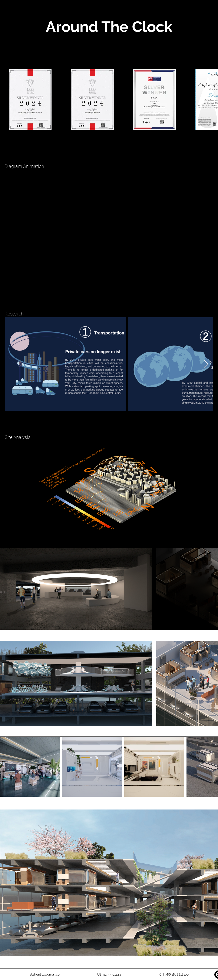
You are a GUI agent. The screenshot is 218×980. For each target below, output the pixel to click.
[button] (208, 8)
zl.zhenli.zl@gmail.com (46, 974)
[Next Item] (206, 364)
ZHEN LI (21, 7)
